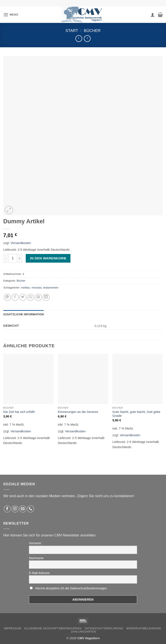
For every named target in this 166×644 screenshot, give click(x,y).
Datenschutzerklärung (104, 628)
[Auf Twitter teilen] (23, 297)
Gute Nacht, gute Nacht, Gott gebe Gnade (136, 414)
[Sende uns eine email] (23, 509)
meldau (26, 288)
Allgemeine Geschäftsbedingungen (53, 628)
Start (72, 31)
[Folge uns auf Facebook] (7, 509)
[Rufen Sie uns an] (31, 509)
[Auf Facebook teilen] (15, 297)
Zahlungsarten (84, 632)
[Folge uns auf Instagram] (15, 509)
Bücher (92, 31)
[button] (11, 15)
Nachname (36, 558)
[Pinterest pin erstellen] (38, 297)
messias (37, 288)
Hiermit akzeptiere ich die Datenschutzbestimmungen (71, 588)
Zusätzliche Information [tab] (24, 314)
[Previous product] (87, 39)
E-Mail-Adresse (39, 573)
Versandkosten (21, 243)
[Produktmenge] (13, 258)
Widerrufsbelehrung (144, 628)
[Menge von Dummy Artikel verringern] (6, 258)
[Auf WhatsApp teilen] (7, 297)
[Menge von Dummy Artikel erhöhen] (20, 258)
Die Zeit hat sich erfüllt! (19, 412)
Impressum (13, 628)
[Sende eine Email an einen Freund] (31, 297)
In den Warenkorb (48, 258)
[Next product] (79, 39)
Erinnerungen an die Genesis (78, 412)
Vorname (35, 543)
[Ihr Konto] (153, 15)
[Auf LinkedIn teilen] (46, 297)
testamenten (51, 288)
